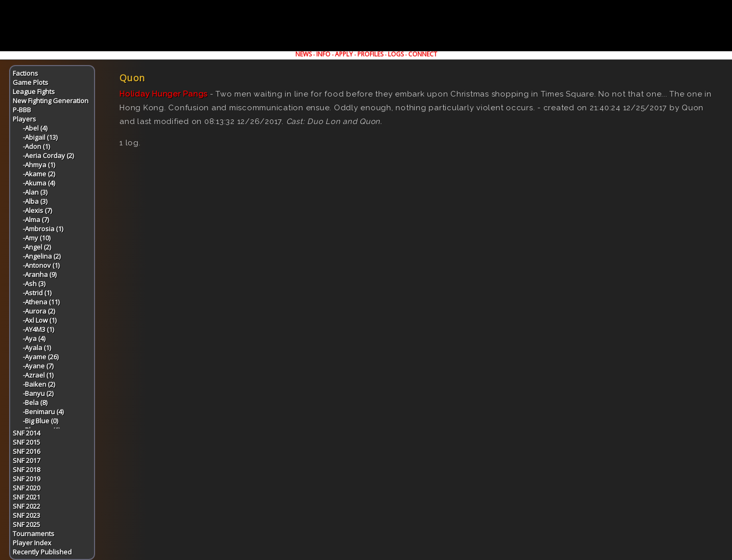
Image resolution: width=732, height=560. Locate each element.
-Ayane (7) (38, 366)
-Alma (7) (36, 220)
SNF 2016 (26, 451)
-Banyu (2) (38, 393)
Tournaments (34, 534)
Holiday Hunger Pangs (163, 94)
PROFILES (370, 54)
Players (24, 119)
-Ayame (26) (41, 357)
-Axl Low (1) (40, 320)
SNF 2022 (26, 506)
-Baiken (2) (39, 384)
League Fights (34, 91)
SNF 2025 (26, 524)
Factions (25, 73)
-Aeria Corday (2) (48, 155)
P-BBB (22, 110)
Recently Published (42, 552)
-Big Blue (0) (40, 421)
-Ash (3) (34, 284)
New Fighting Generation (51, 101)
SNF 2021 (26, 497)
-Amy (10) (37, 238)
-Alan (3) (35, 192)
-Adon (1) (36, 146)
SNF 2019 (26, 479)
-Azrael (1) (38, 375)
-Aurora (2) (39, 311)
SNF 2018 (26, 470)
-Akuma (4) (39, 183)
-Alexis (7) (37, 210)
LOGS (396, 54)
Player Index (32, 543)
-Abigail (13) (40, 137)
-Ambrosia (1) (43, 229)
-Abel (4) (35, 128)
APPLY (344, 54)
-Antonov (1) (41, 265)
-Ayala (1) (37, 348)
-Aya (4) (34, 338)
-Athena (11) (41, 302)
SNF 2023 (26, 515)
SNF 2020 (26, 488)
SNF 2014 (26, 433)
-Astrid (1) (37, 293)
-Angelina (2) (42, 256)
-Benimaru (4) (43, 412)
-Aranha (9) (40, 274)
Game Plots (30, 82)
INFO (323, 54)
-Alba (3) (35, 201)
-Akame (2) (39, 174)
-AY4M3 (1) (38, 329)
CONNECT (423, 54)
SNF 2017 (26, 460)
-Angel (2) (37, 247)
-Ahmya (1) (39, 165)
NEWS (303, 54)
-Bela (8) (35, 402)
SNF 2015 (26, 442)
